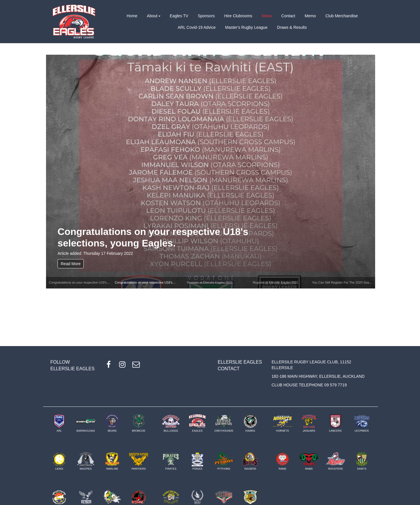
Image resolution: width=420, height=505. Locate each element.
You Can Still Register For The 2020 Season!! (344, 282)
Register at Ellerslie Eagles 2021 (210, 282)
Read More (71, 264)
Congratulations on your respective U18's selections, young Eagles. (153, 237)
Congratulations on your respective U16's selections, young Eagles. (162, 282)
